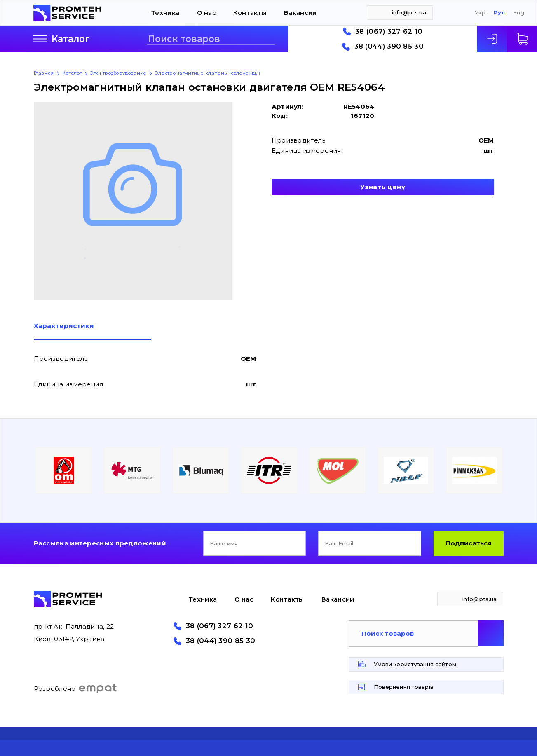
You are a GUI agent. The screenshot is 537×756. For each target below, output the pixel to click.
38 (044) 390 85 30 (389, 46)
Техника (165, 13)
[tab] (93, 331)
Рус (499, 13)
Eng (519, 13)
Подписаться (469, 543)
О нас (207, 13)
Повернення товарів (404, 687)
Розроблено (76, 688)
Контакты (250, 13)
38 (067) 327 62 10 (389, 32)
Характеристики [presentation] (64, 326)
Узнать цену (383, 187)
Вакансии (300, 13)
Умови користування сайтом (415, 664)
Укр (480, 13)
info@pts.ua (409, 12)
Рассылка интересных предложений (100, 543)
